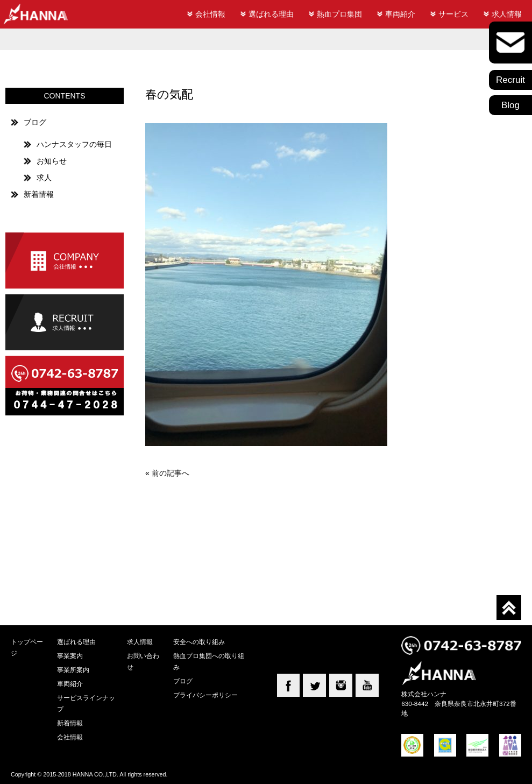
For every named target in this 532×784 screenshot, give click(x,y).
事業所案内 (73, 670)
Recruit (510, 80)
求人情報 (507, 14)
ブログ (35, 122)
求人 (44, 178)
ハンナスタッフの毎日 (74, 144)
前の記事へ (171, 473)
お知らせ (52, 161)
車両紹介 (400, 14)
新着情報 (39, 194)
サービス (453, 14)
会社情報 (210, 14)
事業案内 (70, 656)
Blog (510, 105)
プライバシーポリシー (205, 695)
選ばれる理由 (271, 14)
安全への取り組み (199, 642)
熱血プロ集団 (339, 14)
